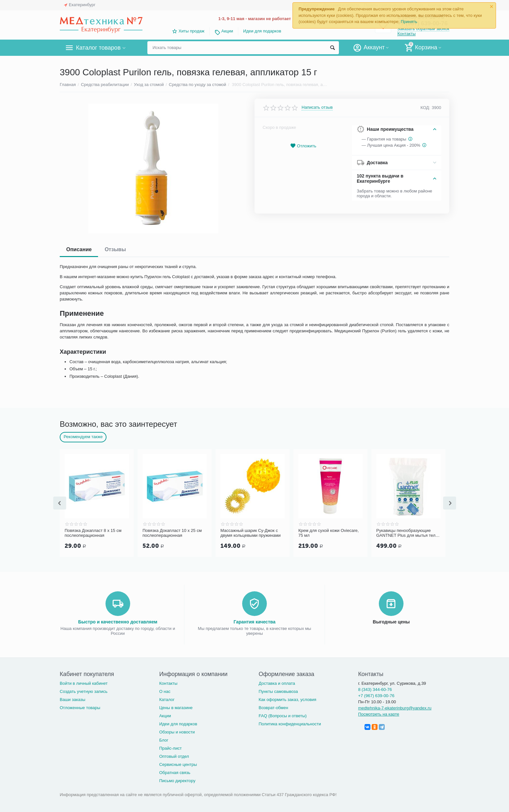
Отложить (303, 146)
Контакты (406, 34)
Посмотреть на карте (379, 714)
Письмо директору (177, 781)
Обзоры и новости (177, 732)
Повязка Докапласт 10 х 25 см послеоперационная (172, 533)
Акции (227, 31)
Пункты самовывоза (278, 691)
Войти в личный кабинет (84, 683)
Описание (79, 249)
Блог (164, 740)
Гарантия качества (254, 622)
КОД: (425, 108)
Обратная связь (175, 773)
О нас (165, 691)
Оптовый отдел (174, 756)
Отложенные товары (80, 708)
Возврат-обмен (273, 708)
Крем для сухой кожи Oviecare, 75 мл (329, 533)
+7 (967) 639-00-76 (376, 696)
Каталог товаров (98, 48)
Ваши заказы (73, 700)
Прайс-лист (170, 748)
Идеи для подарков (262, 31)
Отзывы (115, 249)
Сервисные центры (178, 764)
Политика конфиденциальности (290, 724)
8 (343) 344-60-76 (375, 689)
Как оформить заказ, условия (288, 700)
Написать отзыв (317, 107)
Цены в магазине (176, 708)
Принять (409, 22)
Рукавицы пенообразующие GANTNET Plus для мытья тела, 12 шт (408, 533)
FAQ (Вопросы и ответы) (283, 716)
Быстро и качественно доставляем (118, 622)
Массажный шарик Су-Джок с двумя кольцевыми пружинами (250, 533)
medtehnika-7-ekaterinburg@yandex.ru (395, 708)
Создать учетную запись (84, 691)
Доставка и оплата (277, 683)
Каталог (167, 700)
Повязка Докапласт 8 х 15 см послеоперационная (93, 533)
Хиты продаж (192, 31)
